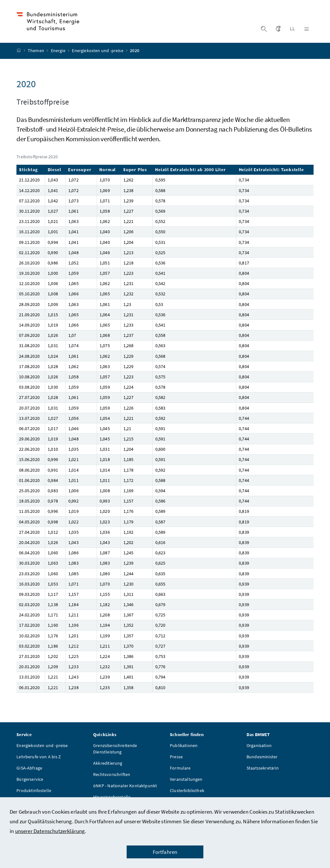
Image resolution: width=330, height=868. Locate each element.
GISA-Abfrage (29, 770)
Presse (176, 758)
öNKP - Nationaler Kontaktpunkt (125, 787)
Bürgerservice (30, 781)
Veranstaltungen (186, 781)
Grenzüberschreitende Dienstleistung (115, 750)
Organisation (259, 747)
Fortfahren (165, 852)
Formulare (180, 770)
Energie (59, 52)
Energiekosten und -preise (98, 52)
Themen (36, 52)
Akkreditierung (108, 765)
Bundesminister (262, 758)
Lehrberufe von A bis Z (39, 758)
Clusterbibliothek (187, 792)
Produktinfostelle (34, 792)
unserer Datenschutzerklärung (50, 831)
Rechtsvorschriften (112, 776)
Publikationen (184, 747)
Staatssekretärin (263, 770)
